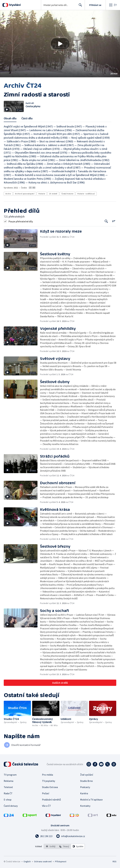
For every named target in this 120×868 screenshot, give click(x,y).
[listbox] (64, 846)
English (27, 861)
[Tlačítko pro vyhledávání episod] (106, 221)
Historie (42, 194)
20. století (53, 194)
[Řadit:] (114, 221)
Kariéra (84, 793)
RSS (114, 861)
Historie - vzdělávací (86, 194)
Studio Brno (86, 781)
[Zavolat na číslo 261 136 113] (44, 836)
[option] (51, 846)
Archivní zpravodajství (25, 194)
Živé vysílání (87, 775)
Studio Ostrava (50, 787)
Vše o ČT (46, 806)
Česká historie (67, 194)
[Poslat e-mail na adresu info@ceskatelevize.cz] (71, 836)
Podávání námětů (51, 800)
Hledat (79, 6)
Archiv (8, 194)
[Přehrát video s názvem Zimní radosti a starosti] (60, 44)
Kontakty (85, 806)
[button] (60, 44)
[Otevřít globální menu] (113, 5)
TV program (10, 775)
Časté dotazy (11, 806)
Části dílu (27, 118)
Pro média (47, 775)
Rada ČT (8, 793)
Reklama (9, 781)
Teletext (8, 787)
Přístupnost (61, 861)
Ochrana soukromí (43, 861)
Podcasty (85, 787)
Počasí (46, 793)
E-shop (8, 800)
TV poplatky (49, 781)
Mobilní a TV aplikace (91, 800)
